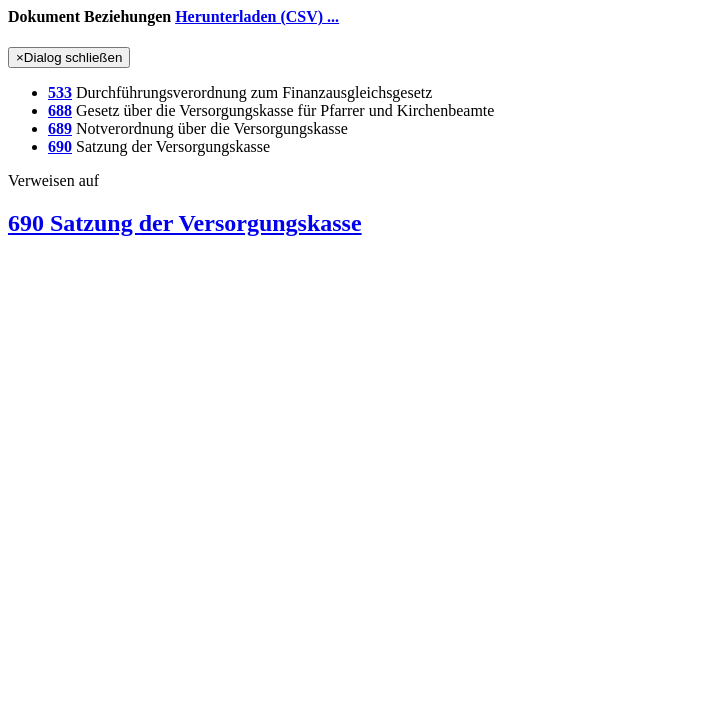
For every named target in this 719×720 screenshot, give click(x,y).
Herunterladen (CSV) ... (257, 16)
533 (60, 92)
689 (60, 128)
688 (60, 110)
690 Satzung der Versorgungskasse (185, 223)
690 (60, 146)
